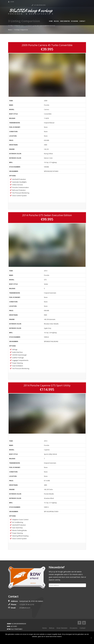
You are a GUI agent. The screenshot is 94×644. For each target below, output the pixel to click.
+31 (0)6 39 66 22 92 (79, 2)
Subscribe (54, 591)
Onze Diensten (65, 18)
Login (11, 2)
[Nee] (91, 638)
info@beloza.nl (25, 608)
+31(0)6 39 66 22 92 (27, 604)
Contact (82, 18)
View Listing (47, 206)
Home (51, 18)
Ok (47, 640)
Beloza (56, 18)
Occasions (74, 18)
